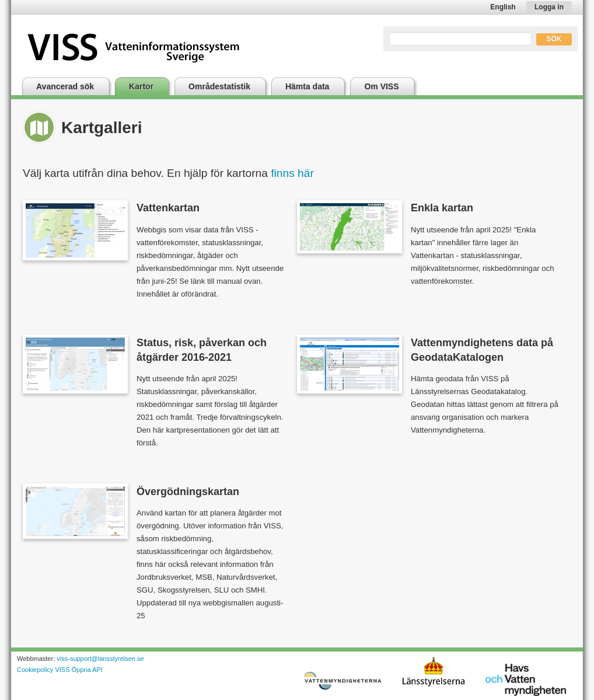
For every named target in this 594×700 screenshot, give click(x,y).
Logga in (549, 7)
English (503, 7)
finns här (292, 173)
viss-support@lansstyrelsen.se (100, 659)
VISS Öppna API (78, 670)
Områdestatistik (219, 86)
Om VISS (381, 86)
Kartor (141, 86)
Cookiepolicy (35, 670)
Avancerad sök (65, 86)
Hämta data (307, 86)
